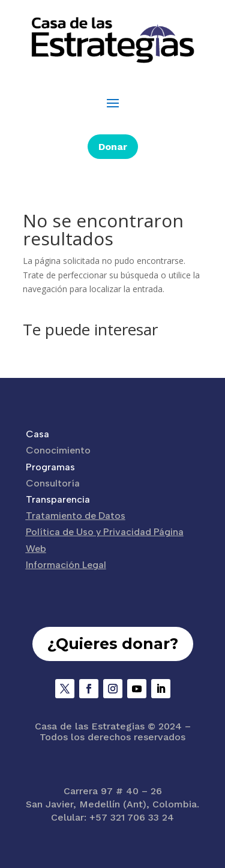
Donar (113, 147)
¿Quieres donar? (113, 644)
